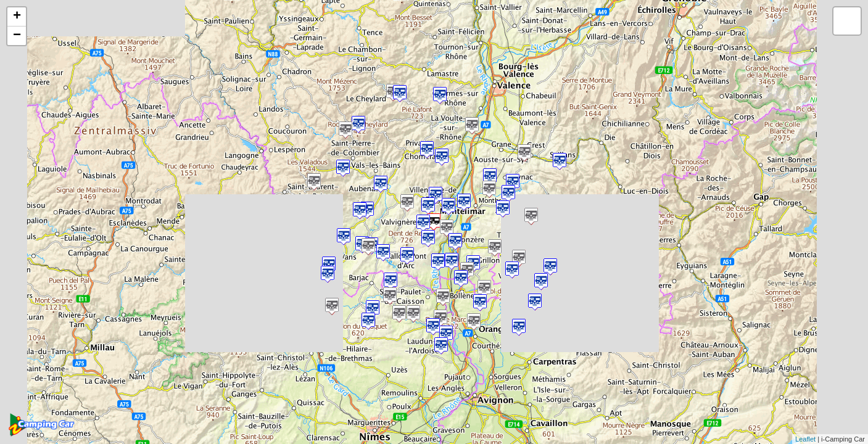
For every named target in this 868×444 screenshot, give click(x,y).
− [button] (17, 36)
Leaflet (805, 439)
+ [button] (17, 17)
